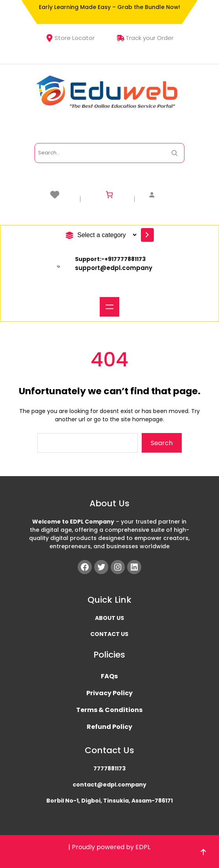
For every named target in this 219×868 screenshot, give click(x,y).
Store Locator (70, 38)
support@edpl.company (114, 268)
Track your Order (145, 38)
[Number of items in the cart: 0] (109, 195)
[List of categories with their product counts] (106, 235)
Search (162, 443)
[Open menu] (109, 307)
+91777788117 (123, 259)
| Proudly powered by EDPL (109, 847)
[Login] (163, 195)
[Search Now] (174, 153)
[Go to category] (147, 235)
